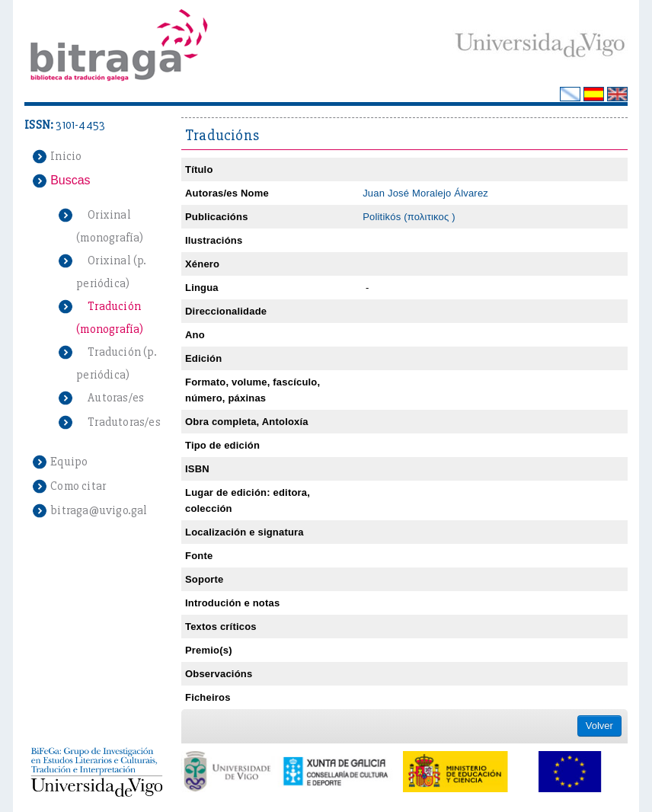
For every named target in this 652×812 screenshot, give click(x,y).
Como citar (78, 486)
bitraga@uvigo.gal (99, 510)
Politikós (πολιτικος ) (409, 217)
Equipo (69, 462)
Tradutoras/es (124, 422)
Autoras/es (116, 398)
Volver (599, 726)
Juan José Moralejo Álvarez (425, 193)
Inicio (66, 156)
